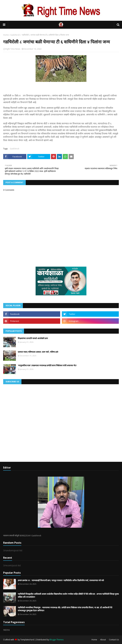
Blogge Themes (57, 640)
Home (6, 35)
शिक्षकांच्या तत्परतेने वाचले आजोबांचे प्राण (33, 338)
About (103, 640)
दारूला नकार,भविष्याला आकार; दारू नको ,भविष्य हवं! (38, 352)
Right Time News (13, 49)
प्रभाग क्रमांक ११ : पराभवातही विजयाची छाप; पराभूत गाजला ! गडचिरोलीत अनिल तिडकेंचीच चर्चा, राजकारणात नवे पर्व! (61, 580)
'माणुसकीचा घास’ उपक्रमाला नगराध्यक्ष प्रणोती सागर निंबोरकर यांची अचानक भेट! (47, 365)
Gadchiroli (15, 35)
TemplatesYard (27, 640)
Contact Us (114, 640)
